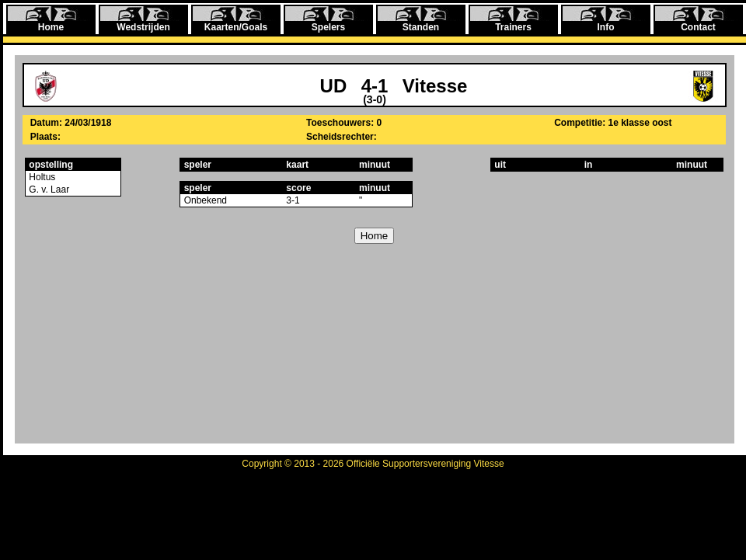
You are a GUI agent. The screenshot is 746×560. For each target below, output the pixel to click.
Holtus (41, 177)
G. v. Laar (48, 190)
